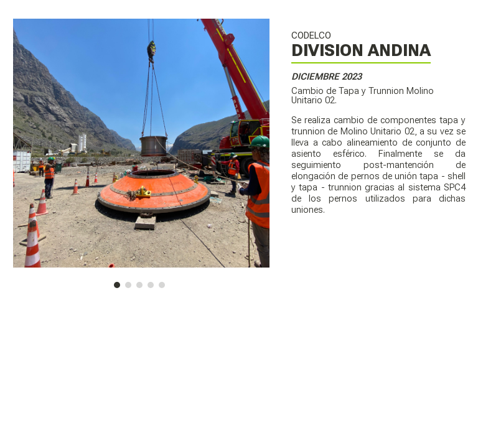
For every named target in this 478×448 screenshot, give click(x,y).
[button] (117, 285)
